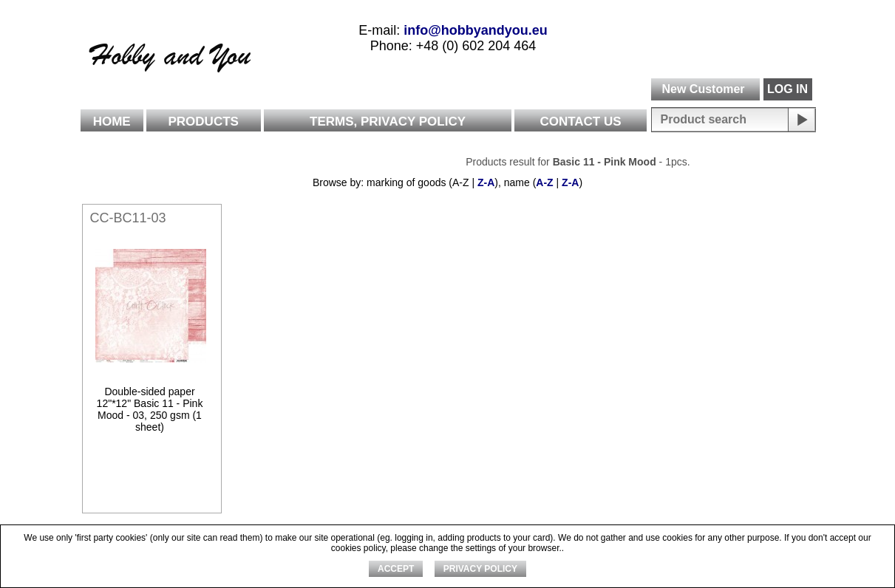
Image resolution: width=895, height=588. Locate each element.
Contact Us (580, 122)
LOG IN (787, 89)
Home (112, 122)
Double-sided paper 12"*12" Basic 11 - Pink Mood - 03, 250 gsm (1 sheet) (150, 409)
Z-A (486, 182)
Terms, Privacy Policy (388, 122)
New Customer (703, 89)
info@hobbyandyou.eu (476, 30)
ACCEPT (396, 569)
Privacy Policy (480, 569)
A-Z (544, 182)
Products (204, 122)
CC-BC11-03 (128, 218)
